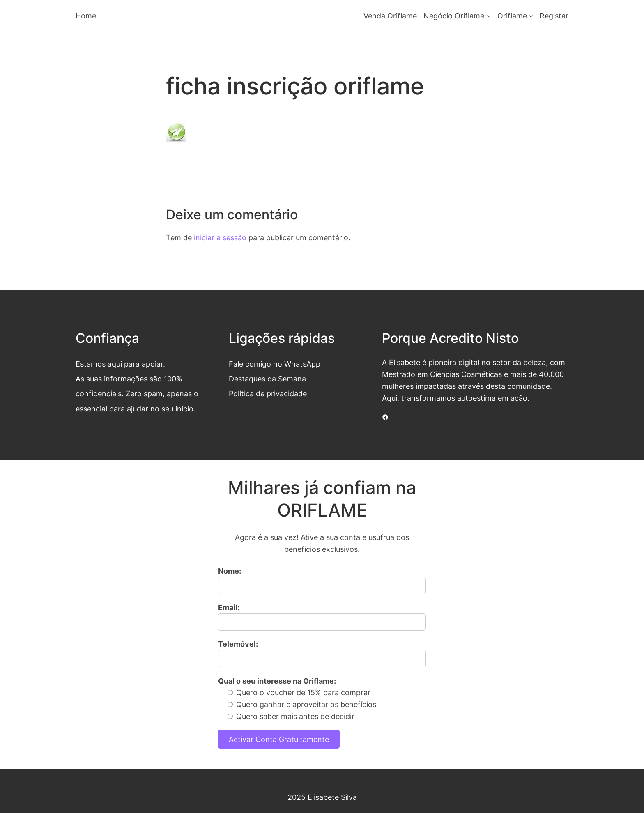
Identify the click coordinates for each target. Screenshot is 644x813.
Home (86, 16)
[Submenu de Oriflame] (531, 16)
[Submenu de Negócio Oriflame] (489, 16)
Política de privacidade (268, 393)
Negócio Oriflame (454, 16)
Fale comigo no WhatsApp (275, 364)
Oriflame (512, 16)
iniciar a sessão (220, 237)
